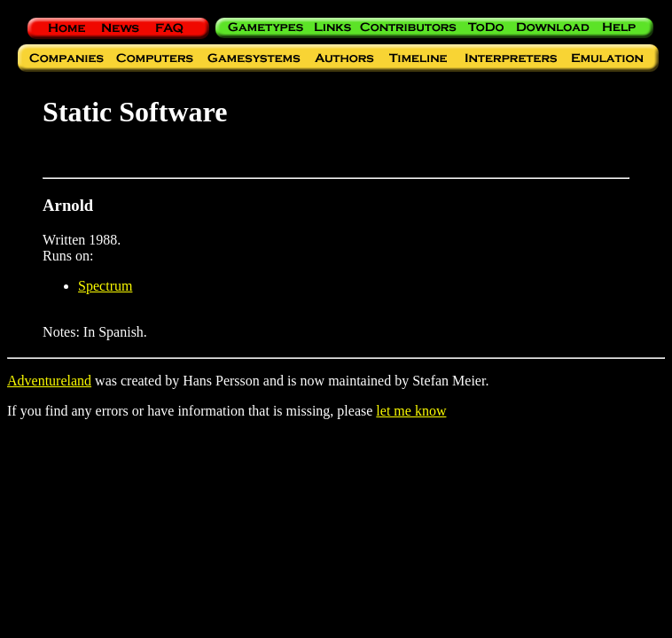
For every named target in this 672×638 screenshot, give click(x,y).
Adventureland (49, 381)
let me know (411, 411)
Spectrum (105, 286)
